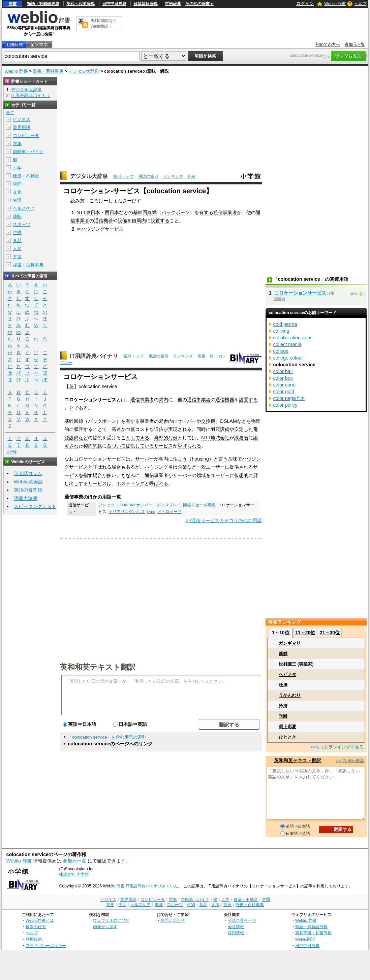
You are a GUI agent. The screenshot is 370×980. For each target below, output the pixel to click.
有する (206, 212)
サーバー (187, 421)
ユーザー (215, 467)
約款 (97, 446)
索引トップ (123, 176)
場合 (116, 467)
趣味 (17, 216)
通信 (159, 429)
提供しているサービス (149, 446)
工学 (17, 168)
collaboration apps (293, 338)
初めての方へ (328, 44)
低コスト (140, 429)
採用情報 (236, 933)
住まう (180, 459)
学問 (17, 184)
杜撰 (283, 685)
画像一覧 (206, 356)
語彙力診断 (26, 498)
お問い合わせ (173, 920)
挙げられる (189, 446)
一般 (201, 467)
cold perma (285, 324)
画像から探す (105, 927)
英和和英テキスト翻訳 (98, 667)
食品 (17, 241)
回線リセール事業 (199, 505)
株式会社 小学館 (74, 874)
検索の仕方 (36, 927)
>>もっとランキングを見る (337, 747)
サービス (97, 483)
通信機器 (103, 221)
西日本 (112, 212)
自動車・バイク (28, 152)
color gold (284, 392)
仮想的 (241, 475)
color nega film (289, 398)
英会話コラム (28, 473)
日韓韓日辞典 (146, 4)
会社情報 (236, 927)
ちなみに (130, 475)
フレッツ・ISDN (113, 505)
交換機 (208, 421)
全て (10, 113)
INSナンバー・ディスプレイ (156, 505)
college (281, 351)
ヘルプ (361, 4)
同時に (204, 429)
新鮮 (283, 654)
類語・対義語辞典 (43, 4)
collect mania (287, 344)
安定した (244, 429)
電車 (17, 144)
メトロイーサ (169, 512)
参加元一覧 (355, 44)
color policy (285, 405)
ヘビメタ (287, 674)
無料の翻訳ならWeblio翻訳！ (104, 23)
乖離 (283, 716)
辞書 (12, 4)
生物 (17, 232)
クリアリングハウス (127, 512)
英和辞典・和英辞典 (313, 933)
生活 (17, 200)
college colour (288, 358)
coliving (281, 331)
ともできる (137, 438)
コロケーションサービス (300, 293)
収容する (83, 429)
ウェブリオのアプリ (111, 920)
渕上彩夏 (287, 727)
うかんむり (290, 695)
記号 (12, 452)
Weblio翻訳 (305, 939)
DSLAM (228, 421)
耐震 (215, 429)
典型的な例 (166, 438)
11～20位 (305, 633)
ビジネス (22, 119)
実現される (180, 429)
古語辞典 (173, 4)
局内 (141, 221)
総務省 (241, 438)
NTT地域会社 (215, 438)
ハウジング (156, 467)
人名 (17, 249)
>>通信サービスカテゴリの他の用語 (224, 520)
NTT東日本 (88, 212)
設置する (160, 221)
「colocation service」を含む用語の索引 (107, 737)
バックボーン (176, 212)
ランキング (173, 176)
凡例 (191, 176)
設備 (122, 221)
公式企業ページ (242, 920)
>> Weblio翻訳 (350, 761)
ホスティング (130, 483)
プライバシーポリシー (46, 945)
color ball (283, 371)
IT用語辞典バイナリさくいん (152, 886)
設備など (79, 438)
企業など (187, 467)
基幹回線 (74, 421)
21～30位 (330, 633)
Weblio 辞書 (335, 4)
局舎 (163, 421)
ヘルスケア (24, 208)
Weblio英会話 (28, 482)
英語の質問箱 (28, 490)
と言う (221, 459)
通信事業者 (225, 212)
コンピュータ (26, 136)
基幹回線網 (145, 212)
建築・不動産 (26, 176)
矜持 (283, 706)
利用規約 (34, 939)
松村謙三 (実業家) (296, 664)
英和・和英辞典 (81, 4)
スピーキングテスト (35, 506)
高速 (116, 429)
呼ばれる (102, 467)
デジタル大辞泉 (84, 71)
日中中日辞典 (114, 4)
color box (283, 378)
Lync (151, 512)
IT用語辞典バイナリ (94, 356)
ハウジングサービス (102, 229)
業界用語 (22, 127)
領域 (201, 475)
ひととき (287, 737)
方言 (17, 257)
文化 (17, 192)
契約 (88, 446)
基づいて (116, 446)
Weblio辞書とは (40, 920)
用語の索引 (148, 176)
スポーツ (22, 224)
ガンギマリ (290, 643)
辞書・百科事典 (48, 71)
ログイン (305, 4)
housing (200, 459)
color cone (284, 385)
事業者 (147, 421)
